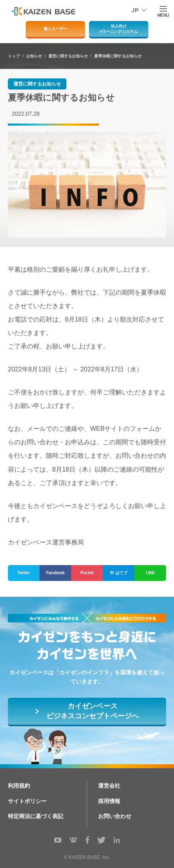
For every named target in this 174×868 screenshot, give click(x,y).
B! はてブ (118, 573)
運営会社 (109, 786)
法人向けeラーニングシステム (119, 29)
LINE (150, 573)
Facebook (56, 573)
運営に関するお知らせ (37, 84)
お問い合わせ (115, 816)
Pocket (87, 573)
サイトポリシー (27, 801)
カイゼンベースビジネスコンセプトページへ (93, 711)
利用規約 (19, 786)
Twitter (24, 573)
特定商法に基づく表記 (36, 816)
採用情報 (109, 801)
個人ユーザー (55, 29)
